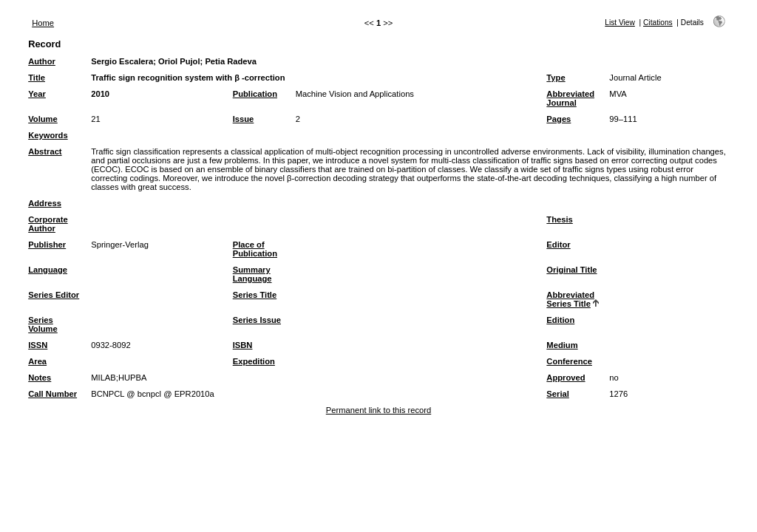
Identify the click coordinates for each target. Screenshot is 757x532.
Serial (557, 394)
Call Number (52, 394)
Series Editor (54, 295)
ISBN (243, 345)
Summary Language (252, 274)
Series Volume (43, 324)
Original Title (571, 270)
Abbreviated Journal (570, 98)
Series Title (255, 295)
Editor (558, 245)
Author (42, 61)
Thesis (559, 219)
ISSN (38, 345)
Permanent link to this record (378, 410)
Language (48, 270)
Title (37, 78)
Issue (244, 119)
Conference (569, 361)
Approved (566, 378)
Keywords (48, 135)
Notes (40, 378)
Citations (658, 23)
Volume (43, 119)
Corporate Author (48, 224)
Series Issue (257, 320)
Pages (559, 119)
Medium (562, 345)
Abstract (45, 151)
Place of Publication (255, 249)
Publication (255, 94)
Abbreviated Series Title (570, 299)
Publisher (47, 245)
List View (620, 23)
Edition (560, 320)
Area (37, 361)
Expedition (254, 361)
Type (556, 78)
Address (45, 203)
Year (37, 94)
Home (43, 23)
